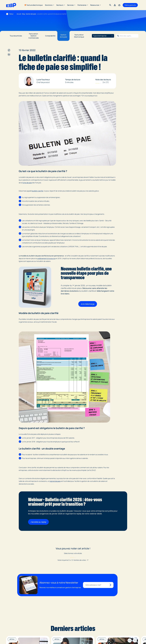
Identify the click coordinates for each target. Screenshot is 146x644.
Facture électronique (35, 5)
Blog (23, 14)
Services (71, 5)
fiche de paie (27, 183)
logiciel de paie (55, 481)
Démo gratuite (130, 5)
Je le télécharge (88, 304)
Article (12, 639)
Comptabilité (50, 36)
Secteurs (61, 5)
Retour (10, 14)
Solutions (49, 5)
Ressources (95, 5)
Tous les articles (16, 36)
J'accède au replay (38, 522)
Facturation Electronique (79, 36)
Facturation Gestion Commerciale (34, 36)
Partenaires (83, 5)
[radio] (71, 557)
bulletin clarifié (37, 191)
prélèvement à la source (46, 258)
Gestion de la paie (31, 14)
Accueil (19, 14)
